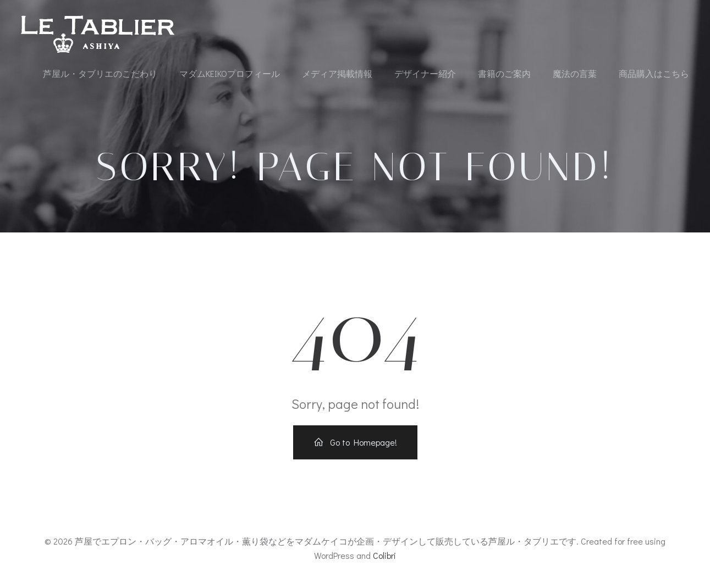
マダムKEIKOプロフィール (230, 73)
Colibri (384, 555)
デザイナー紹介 (425, 73)
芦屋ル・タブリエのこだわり (100, 73)
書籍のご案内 (504, 73)
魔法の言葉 (575, 73)
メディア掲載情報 (337, 73)
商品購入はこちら (654, 73)
